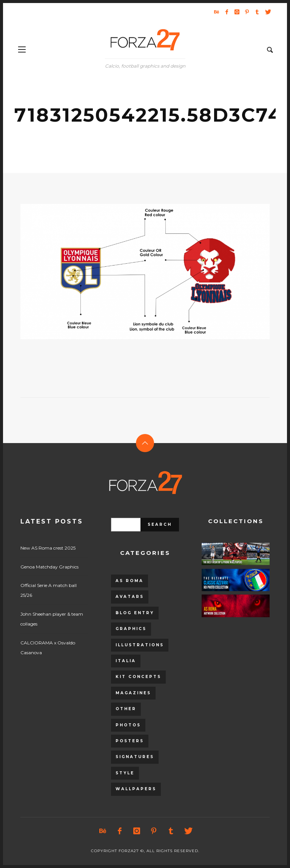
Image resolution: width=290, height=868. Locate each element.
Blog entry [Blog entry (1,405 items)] (135, 613)
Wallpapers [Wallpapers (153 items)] (136, 789)
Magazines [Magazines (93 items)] (133, 693)
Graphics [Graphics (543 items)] (131, 629)
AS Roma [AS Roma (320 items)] (130, 581)
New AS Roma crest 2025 (48, 548)
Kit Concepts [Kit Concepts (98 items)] (138, 677)
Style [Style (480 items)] (125, 773)
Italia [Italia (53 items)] (126, 661)
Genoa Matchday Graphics (49, 567)
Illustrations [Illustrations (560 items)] (140, 645)
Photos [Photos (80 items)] (128, 725)
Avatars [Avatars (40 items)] (130, 597)
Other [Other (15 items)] (126, 709)
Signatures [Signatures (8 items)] (135, 757)
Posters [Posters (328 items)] (130, 741)
